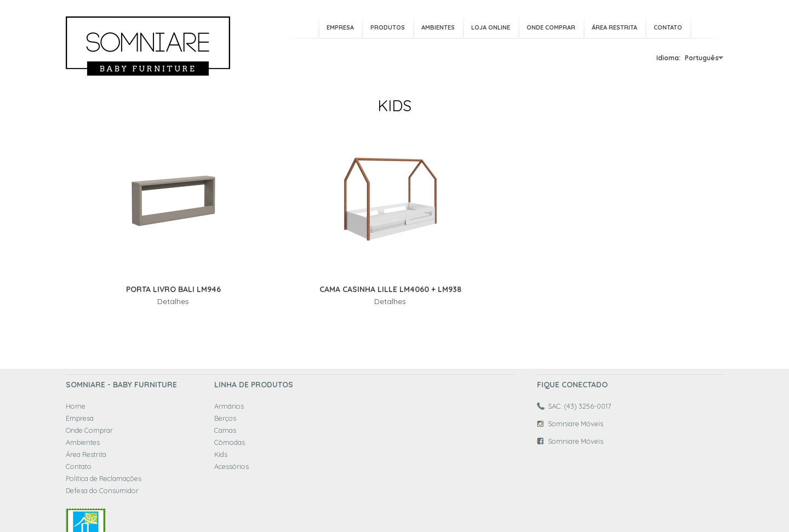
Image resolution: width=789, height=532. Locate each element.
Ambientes (438, 27)
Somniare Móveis (576, 424)
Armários (229, 406)
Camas (225, 430)
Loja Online (491, 27)
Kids (221, 454)
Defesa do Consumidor (102, 490)
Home (76, 406)
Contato (668, 27)
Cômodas (230, 442)
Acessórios (231, 466)
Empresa (340, 27)
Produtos (388, 27)
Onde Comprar (551, 27)
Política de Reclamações (104, 478)
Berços (225, 418)
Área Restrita (614, 27)
